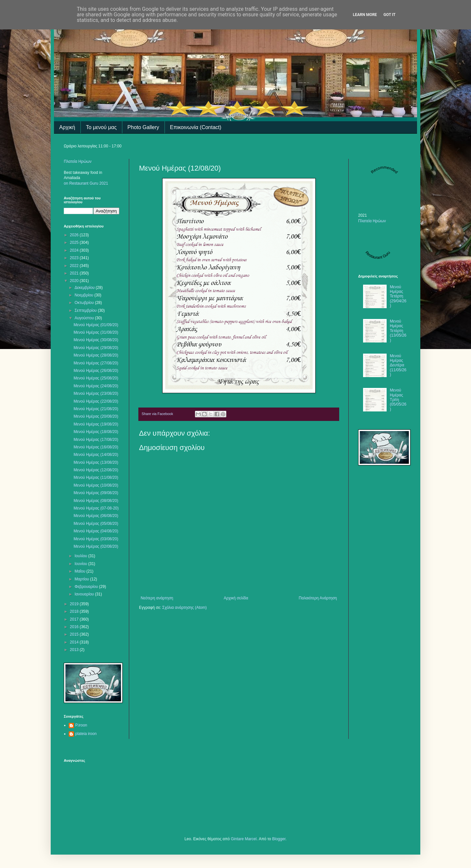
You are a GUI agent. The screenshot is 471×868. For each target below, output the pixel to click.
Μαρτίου (82, 579)
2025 (75, 242)
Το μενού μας (101, 127)
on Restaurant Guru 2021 (86, 183)
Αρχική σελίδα (236, 598)
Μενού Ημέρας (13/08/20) (96, 462)
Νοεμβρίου (85, 295)
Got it (389, 15)
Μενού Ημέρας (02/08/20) (96, 546)
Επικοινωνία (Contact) (196, 127)
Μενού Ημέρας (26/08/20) (96, 371)
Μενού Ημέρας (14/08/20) (96, 455)
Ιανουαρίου (85, 594)
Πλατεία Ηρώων (78, 161)
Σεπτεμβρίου (86, 310)
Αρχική (67, 127)
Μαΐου (80, 571)
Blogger (279, 839)
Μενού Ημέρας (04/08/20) (96, 531)
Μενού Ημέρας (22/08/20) (96, 401)
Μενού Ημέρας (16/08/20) (96, 447)
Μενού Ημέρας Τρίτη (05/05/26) (398, 400)
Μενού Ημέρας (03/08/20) (96, 539)
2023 (75, 258)
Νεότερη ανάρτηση (157, 598)
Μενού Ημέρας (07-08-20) (96, 508)
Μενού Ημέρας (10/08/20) (96, 485)
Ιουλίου (81, 556)
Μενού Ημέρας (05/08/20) (96, 524)
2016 (75, 627)
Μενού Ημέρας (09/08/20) (96, 493)
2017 (75, 619)
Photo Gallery (143, 127)
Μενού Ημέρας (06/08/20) (96, 516)
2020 (75, 281)
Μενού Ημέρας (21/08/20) (96, 409)
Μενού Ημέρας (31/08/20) (96, 332)
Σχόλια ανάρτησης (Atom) (184, 608)
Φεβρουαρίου (87, 587)
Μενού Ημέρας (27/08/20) (96, 363)
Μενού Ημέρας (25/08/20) (96, 378)
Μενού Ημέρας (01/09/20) (96, 325)
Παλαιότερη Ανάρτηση (318, 598)
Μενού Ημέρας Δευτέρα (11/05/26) (398, 365)
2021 (75, 273)
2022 (75, 266)
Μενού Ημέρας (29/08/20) (96, 348)
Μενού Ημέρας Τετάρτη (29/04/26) (398, 296)
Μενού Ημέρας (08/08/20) (96, 501)
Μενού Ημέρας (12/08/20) (96, 470)
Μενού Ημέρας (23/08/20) (96, 393)
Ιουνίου (81, 564)
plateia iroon (86, 734)
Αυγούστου (85, 318)
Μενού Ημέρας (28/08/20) (96, 355)
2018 (75, 611)
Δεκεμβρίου (85, 288)
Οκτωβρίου (85, 303)
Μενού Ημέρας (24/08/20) (96, 386)
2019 (75, 604)
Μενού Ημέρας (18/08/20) (96, 432)
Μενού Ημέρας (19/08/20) (96, 424)
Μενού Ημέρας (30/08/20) (96, 340)
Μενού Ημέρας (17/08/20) (96, 440)
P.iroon (81, 725)
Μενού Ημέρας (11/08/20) (96, 477)
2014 (75, 642)
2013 (75, 650)
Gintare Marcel (244, 839)
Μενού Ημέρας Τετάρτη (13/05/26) (398, 331)
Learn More (365, 15)
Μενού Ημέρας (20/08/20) (96, 416)
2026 (75, 235)
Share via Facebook (157, 414)
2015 (75, 634)
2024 (75, 250)
